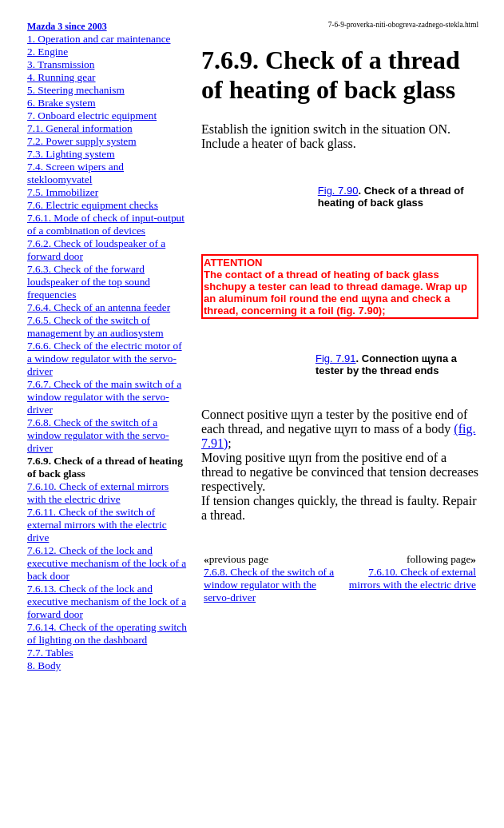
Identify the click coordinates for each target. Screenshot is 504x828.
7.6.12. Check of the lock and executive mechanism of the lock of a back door (107, 563)
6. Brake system (62, 103)
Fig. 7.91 (336, 358)
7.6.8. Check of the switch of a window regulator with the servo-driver (98, 435)
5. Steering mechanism (76, 90)
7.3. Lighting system (71, 154)
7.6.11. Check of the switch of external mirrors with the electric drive (97, 525)
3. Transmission (61, 64)
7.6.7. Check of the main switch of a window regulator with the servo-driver (104, 397)
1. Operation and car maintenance (99, 39)
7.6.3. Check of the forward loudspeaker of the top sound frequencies (89, 282)
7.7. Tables (50, 653)
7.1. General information (80, 128)
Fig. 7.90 (338, 191)
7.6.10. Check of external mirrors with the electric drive (98, 493)
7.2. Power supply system (82, 141)
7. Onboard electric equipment (92, 115)
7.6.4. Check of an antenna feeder (99, 307)
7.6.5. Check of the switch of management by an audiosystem (95, 326)
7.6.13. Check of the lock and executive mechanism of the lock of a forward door (107, 601)
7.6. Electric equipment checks (93, 205)
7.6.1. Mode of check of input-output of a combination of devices (106, 224)
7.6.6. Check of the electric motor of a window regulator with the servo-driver (105, 358)
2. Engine (48, 52)
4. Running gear (62, 77)
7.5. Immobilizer (63, 192)
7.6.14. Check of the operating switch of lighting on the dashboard (107, 633)
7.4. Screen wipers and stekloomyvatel (75, 173)
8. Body (44, 665)
